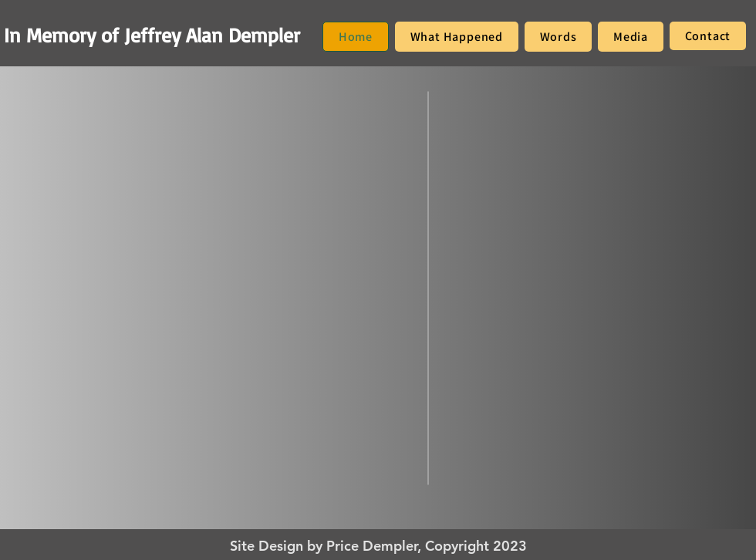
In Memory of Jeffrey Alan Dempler (152, 35)
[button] (457, 37)
